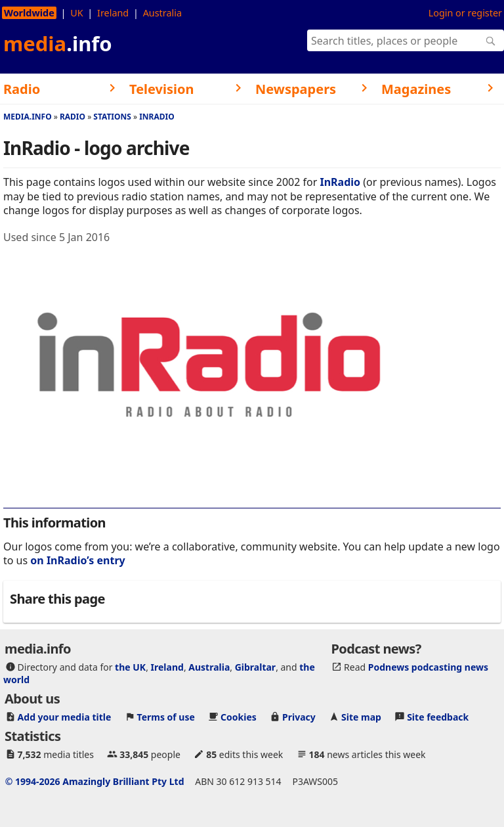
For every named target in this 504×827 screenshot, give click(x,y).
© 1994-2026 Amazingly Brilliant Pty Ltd (95, 781)
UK (76, 13)
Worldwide (29, 13)
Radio (73, 117)
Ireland (113, 13)
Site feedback (438, 717)
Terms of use (166, 717)
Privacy (299, 717)
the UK (130, 667)
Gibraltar (255, 667)
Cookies (239, 717)
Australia (162, 13)
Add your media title (65, 717)
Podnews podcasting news (428, 667)
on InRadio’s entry (77, 560)
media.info (28, 117)
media (58, 43)
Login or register (465, 13)
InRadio (157, 117)
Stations (112, 117)
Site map (361, 717)
